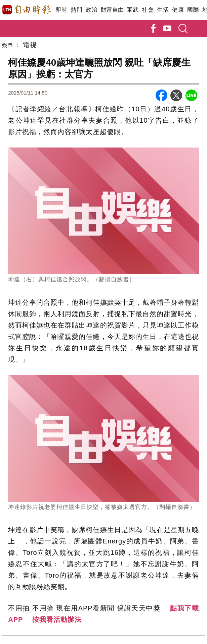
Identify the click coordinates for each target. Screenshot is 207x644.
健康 (178, 10)
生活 (163, 10)
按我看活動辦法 (57, 620)
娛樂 (7, 45)
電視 (30, 44)
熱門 (76, 10)
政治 (92, 10)
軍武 (133, 10)
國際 (193, 10)
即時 (61, 10)
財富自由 (112, 10)
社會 (148, 10)
